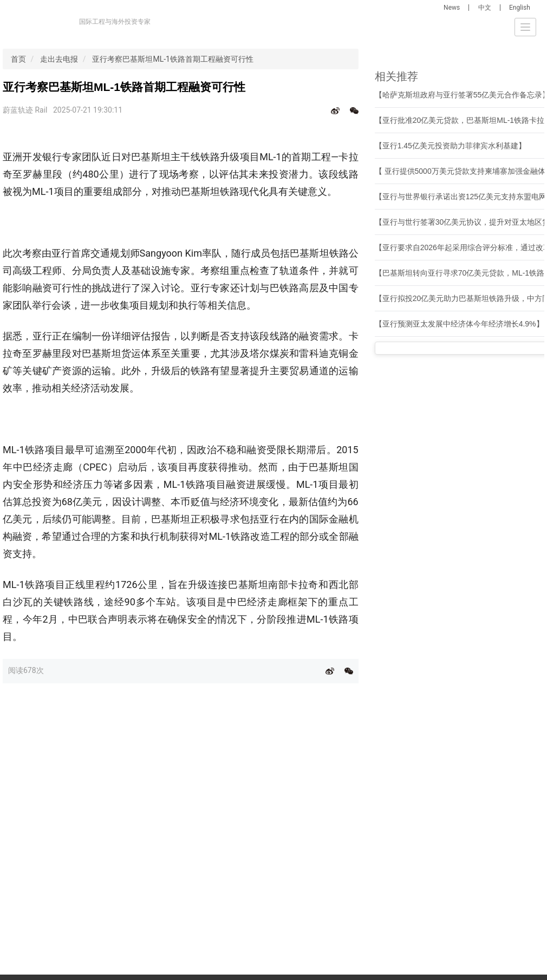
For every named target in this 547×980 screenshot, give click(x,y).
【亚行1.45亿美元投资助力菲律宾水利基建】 (450, 146)
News (452, 8)
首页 (18, 59)
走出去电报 (59, 59)
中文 (485, 8)
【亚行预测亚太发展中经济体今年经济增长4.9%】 (459, 324)
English (520, 8)
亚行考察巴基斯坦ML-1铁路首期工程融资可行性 (173, 59)
